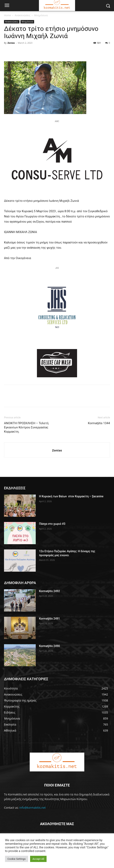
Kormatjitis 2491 (49, 619)
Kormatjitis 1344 (99, 423)
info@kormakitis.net (33, 808)
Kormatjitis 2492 (49, 591)
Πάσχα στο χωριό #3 (52, 524)
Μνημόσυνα (41, 15)
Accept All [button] (38, 859)
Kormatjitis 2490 (49, 646)
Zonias (11, 43)
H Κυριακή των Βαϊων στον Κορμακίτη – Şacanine (71, 496)
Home (7, 15)
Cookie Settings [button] (17, 859)
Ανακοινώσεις (22, 15)
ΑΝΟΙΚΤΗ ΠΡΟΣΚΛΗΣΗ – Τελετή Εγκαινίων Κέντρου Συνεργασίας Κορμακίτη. (26, 427)
